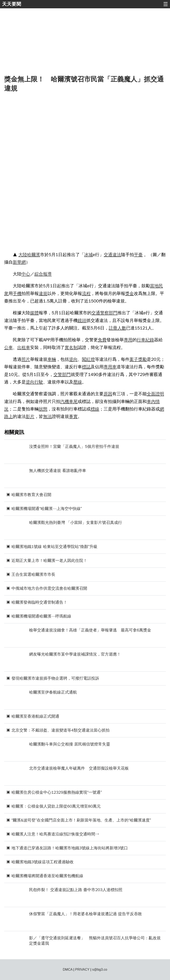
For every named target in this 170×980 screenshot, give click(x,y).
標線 (95, 409)
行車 (141, 340)
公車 (9, 348)
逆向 (73, 359)
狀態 (43, 409)
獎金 (129, 294)
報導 (47, 274)
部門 (113, 313)
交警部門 (62, 375)
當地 (154, 286)
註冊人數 (117, 328)
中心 (26, 274)
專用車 (110, 367)
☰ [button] (166, 4)
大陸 (23, 255)
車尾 (73, 402)
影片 (30, 416)
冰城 (89, 255)
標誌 (86, 367)
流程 (86, 294)
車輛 (52, 359)
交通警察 (100, 313)
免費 (102, 340)
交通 (108, 255)
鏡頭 (82, 321)
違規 (43, 294)
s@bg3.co (100, 970)
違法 (117, 255)
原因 (108, 394)
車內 (151, 402)
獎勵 (143, 359)
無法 (47, 416)
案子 (134, 359)
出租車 (23, 348)
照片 (26, 359)
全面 (151, 394)
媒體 (34, 313)
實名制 (71, 348)
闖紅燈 (88, 359)
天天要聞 (12, 4)
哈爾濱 (33, 255)
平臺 (138, 255)
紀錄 (150, 340)
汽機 (65, 402)
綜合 (39, 274)
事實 (73, 416)
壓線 (78, 382)
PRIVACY (82, 970)
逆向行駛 (34, 382)
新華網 (19, 262)
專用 (128, 340)
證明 (160, 394)
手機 (17, 294)
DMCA (68, 970)
